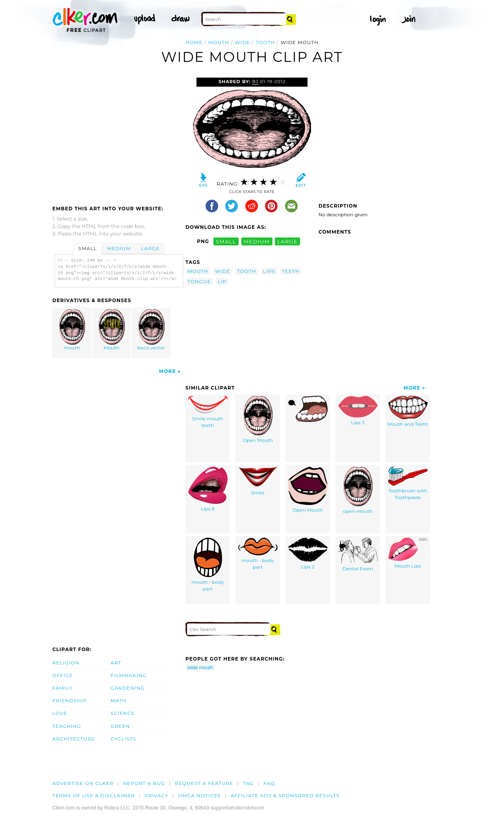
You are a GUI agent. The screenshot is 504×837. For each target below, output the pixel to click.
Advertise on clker (83, 783)
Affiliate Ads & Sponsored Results (285, 795)
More (168, 371)
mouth (219, 42)
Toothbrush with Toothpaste (408, 483)
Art (116, 663)
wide (242, 42)
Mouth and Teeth (408, 411)
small (226, 241)
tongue (199, 281)
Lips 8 (208, 489)
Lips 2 (308, 554)
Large (150, 248)
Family (62, 688)
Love (60, 713)
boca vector (151, 330)
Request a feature (204, 783)
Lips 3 (358, 411)
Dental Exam (358, 555)
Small (88, 248)
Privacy (157, 795)
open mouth (358, 490)
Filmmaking (129, 675)
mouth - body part (208, 565)
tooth (266, 42)
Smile (258, 481)
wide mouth (200, 667)
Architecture (74, 739)
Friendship (70, 701)
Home (194, 42)
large (287, 241)
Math (119, 701)
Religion (66, 663)
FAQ (269, 783)
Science (123, 713)
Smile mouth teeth (208, 412)
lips (269, 271)
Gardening (128, 688)
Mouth (112, 330)
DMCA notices (199, 795)
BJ (255, 82)
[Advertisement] (119, 137)
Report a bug (144, 783)
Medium (119, 248)
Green (120, 726)
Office (63, 675)
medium (257, 241)
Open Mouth (258, 419)
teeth (291, 271)
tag (248, 783)
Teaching (67, 726)
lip (222, 281)
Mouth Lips (408, 553)
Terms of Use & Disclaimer (94, 795)
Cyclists (123, 739)
